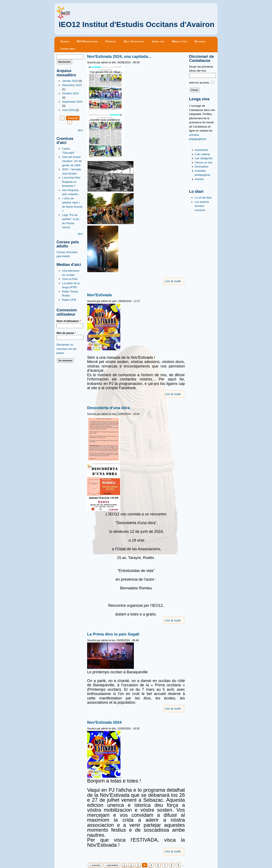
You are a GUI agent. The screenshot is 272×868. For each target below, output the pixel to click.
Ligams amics (68, 49)
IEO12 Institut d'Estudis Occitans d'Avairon (137, 24)
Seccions (200, 41)
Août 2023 (68, 110)
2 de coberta (202, 154)
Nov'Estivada (99, 295)
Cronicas (111, 41)
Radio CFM (69, 300)
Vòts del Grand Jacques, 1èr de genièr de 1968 (72, 161)
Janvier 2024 (70, 81)
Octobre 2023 (70, 93)
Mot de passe (66, 333)
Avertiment (201, 150)
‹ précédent (112, 865)
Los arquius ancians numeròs (202, 206)
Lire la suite (173, 281)
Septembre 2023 (72, 102)
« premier (95, 865)
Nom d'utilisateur (69, 321)
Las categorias (204, 158)
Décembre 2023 (72, 85)
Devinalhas (201, 167)
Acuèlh (65, 41)
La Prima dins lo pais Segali (113, 634)
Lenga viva (158, 41)
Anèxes (199, 179)
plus (80, 130)
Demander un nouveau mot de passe (66, 349)
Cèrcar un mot (203, 162)
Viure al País (70, 279)
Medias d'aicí (180, 41)
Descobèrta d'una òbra (108, 408)
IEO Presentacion (87, 41)
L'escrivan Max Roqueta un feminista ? (71, 182)
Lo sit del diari (203, 198)
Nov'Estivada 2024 (104, 722)
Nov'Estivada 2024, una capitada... (119, 56)
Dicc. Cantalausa (134, 41)
